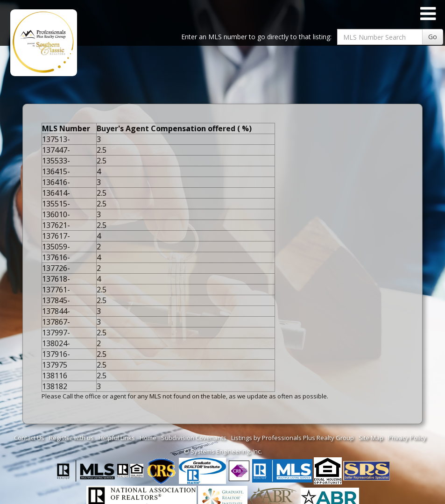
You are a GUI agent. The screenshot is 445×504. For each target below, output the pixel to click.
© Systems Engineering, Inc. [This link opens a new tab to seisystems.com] (223, 451)
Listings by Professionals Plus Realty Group (293, 438)
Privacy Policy (407, 438)
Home (148, 438)
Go (433, 37)
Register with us (71, 438)
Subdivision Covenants (194, 438)
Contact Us (29, 438)
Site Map (371, 438)
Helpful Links (117, 438)
